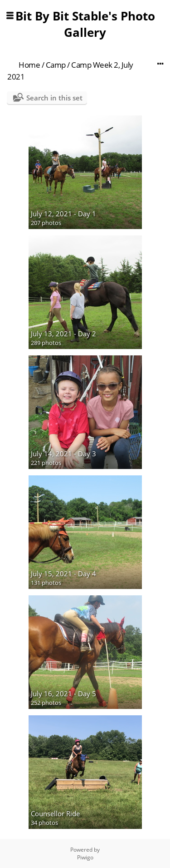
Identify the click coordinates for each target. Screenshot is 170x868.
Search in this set (54, 98)
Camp (56, 65)
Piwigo (85, 857)
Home (29, 65)
